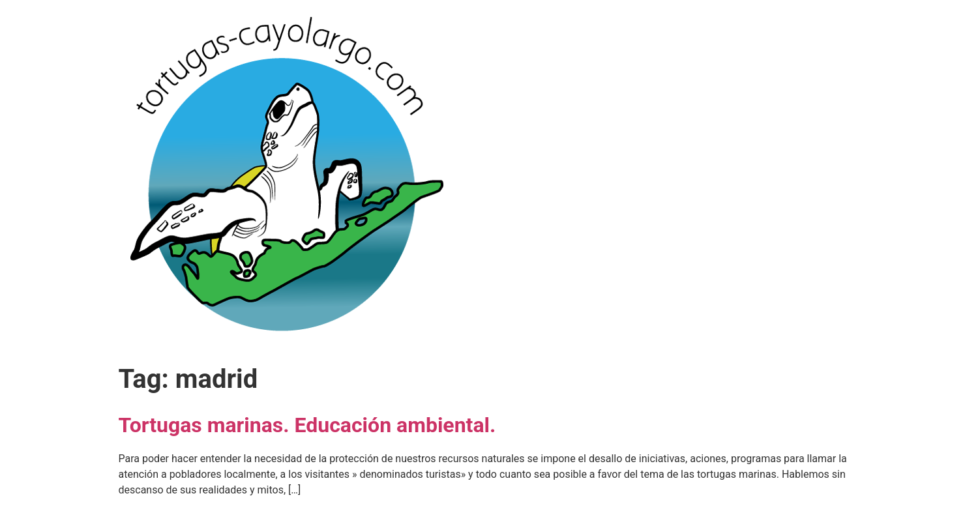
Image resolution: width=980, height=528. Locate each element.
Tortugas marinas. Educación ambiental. (307, 425)
